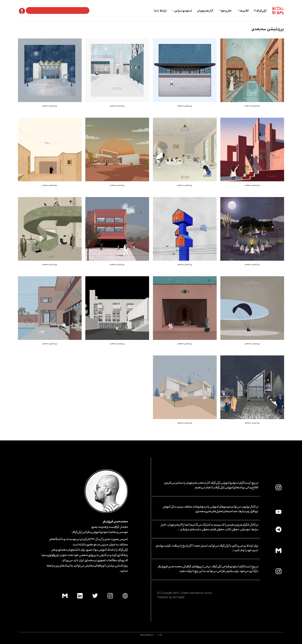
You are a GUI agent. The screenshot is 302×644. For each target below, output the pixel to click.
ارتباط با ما (160, 10)
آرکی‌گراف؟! (260, 10)
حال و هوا (225, 10)
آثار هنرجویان (205, 10)
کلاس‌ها (243, 10)
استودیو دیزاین (182, 10)
